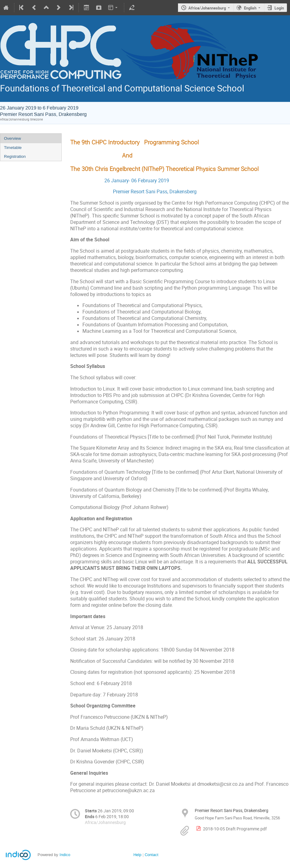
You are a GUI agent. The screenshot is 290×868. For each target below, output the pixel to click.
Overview (13, 138)
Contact (152, 855)
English (250, 8)
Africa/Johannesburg (207, 8)
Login (279, 8)
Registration (15, 156)
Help (137, 855)
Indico (65, 855)
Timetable (13, 148)
